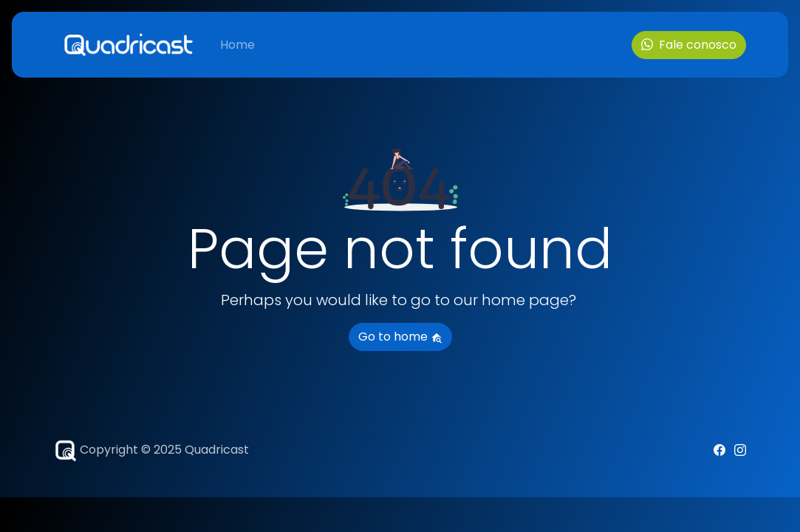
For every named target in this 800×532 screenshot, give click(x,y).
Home (237, 45)
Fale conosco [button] (689, 45)
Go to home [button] (400, 337)
